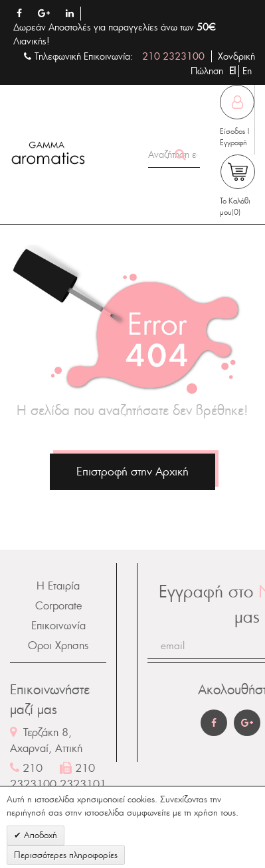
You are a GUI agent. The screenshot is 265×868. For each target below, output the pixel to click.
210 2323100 (173, 56)
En (247, 71)
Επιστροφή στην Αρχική (132, 471)
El (234, 71)
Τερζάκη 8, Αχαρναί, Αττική (46, 740)
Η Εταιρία (58, 586)
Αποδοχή (39, 835)
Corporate (58, 606)
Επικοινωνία (58, 626)
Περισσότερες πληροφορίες (66, 855)
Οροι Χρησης (58, 646)
